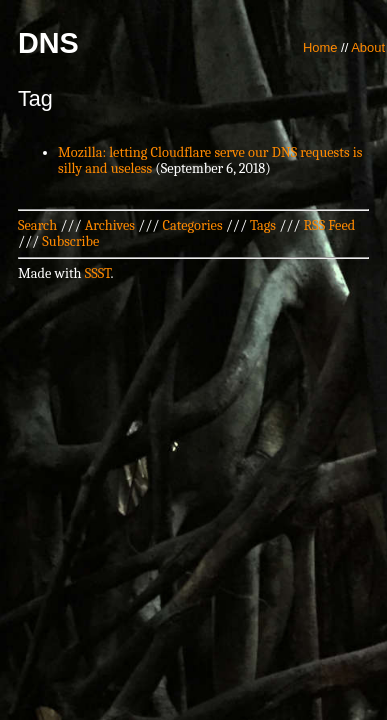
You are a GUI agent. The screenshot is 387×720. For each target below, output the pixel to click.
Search (37, 225)
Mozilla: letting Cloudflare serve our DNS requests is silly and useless (210, 160)
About (368, 47)
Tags (263, 225)
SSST (98, 273)
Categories (192, 225)
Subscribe (70, 241)
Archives (110, 225)
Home (320, 47)
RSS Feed (330, 225)
